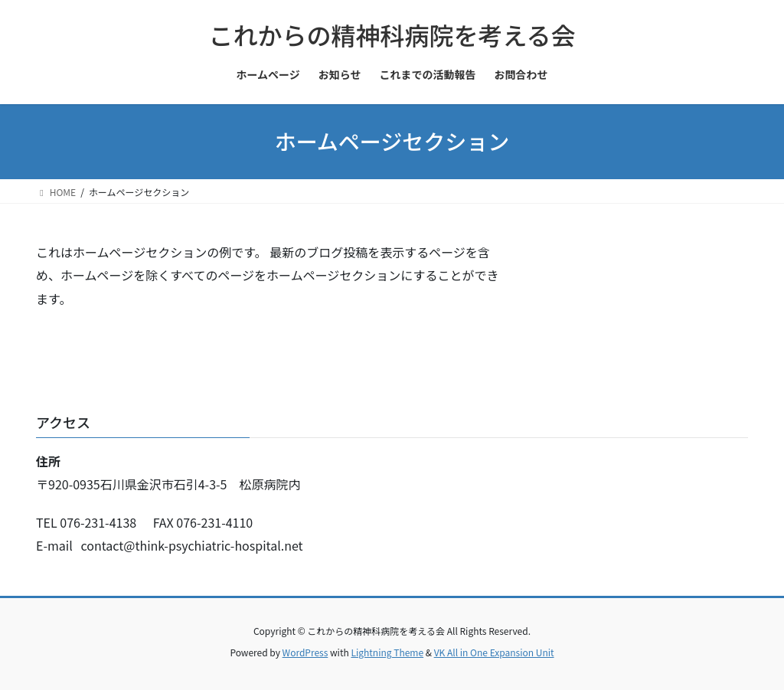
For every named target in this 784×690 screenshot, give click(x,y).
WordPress (305, 652)
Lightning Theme (387, 652)
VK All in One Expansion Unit (494, 652)
